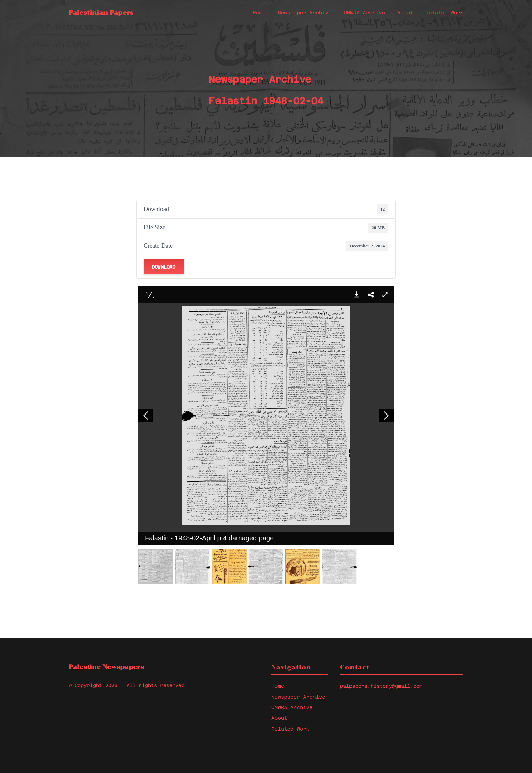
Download (164, 267)
